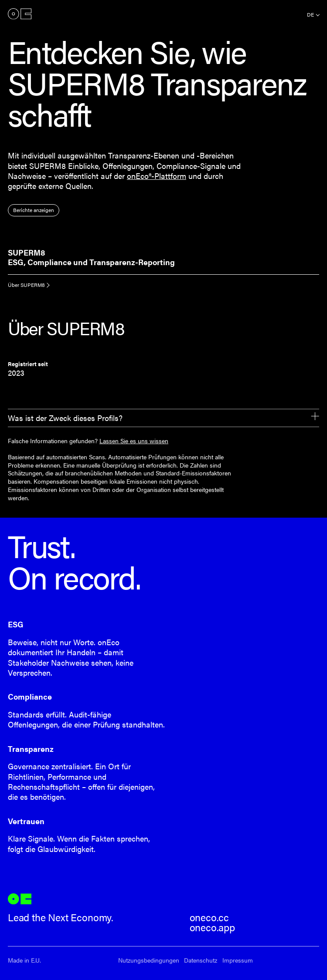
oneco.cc (209, 917)
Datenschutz (201, 960)
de (310, 14)
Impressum (238, 960)
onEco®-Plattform (157, 176)
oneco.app (212, 927)
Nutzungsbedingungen (149, 960)
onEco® (20, 14)
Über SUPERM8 (26, 285)
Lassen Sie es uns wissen (134, 441)
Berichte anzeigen (34, 210)
